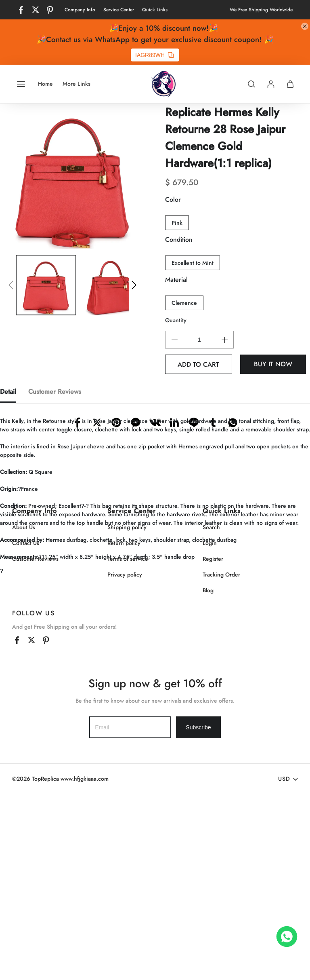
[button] (11, 285)
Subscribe (198, 913)
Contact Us (26, 729)
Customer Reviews (35, 745)
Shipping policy (127, 713)
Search (211, 713)
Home (45, 84)
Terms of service (128, 745)
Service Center (119, 10)
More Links (76, 84)
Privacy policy (125, 760)
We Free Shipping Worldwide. (262, 10)
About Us (24, 713)
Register (213, 745)
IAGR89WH (154, 55)
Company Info (80, 10)
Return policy (124, 729)
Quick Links (155, 10)
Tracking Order (221, 760)
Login (210, 729)
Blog (208, 776)
